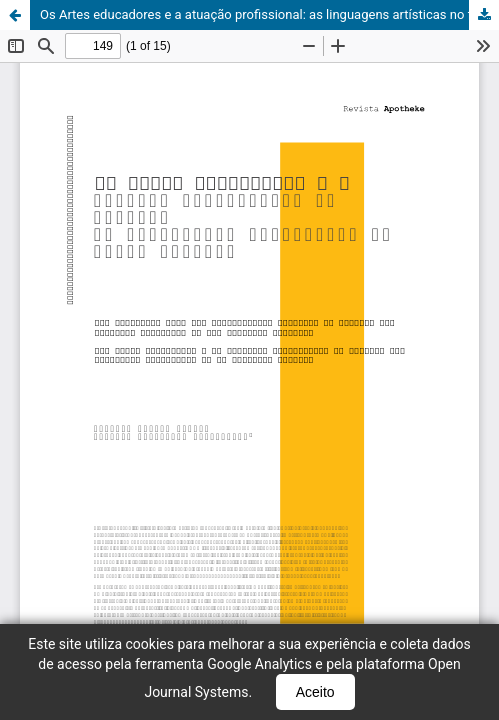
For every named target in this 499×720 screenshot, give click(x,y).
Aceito (315, 692)
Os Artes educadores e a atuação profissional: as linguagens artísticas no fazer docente (269, 14)
